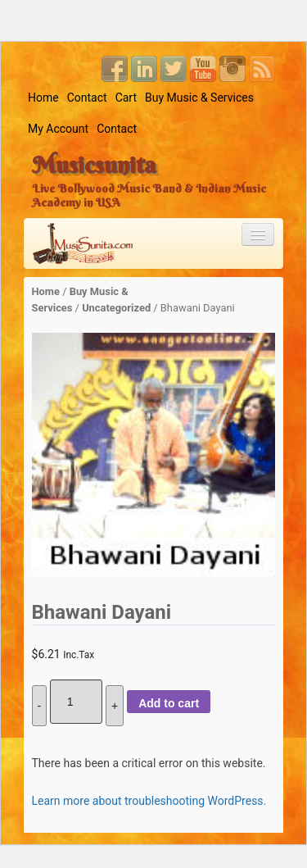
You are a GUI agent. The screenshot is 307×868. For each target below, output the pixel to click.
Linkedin (144, 69)
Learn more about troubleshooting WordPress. (149, 801)
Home (43, 98)
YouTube (203, 69)
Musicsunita (94, 165)
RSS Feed (262, 69)
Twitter (174, 69)
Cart (126, 98)
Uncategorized (116, 308)
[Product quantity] (77, 702)
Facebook (115, 69)
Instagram (233, 69)
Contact (87, 98)
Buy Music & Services (199, 98)
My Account (58, 129)
